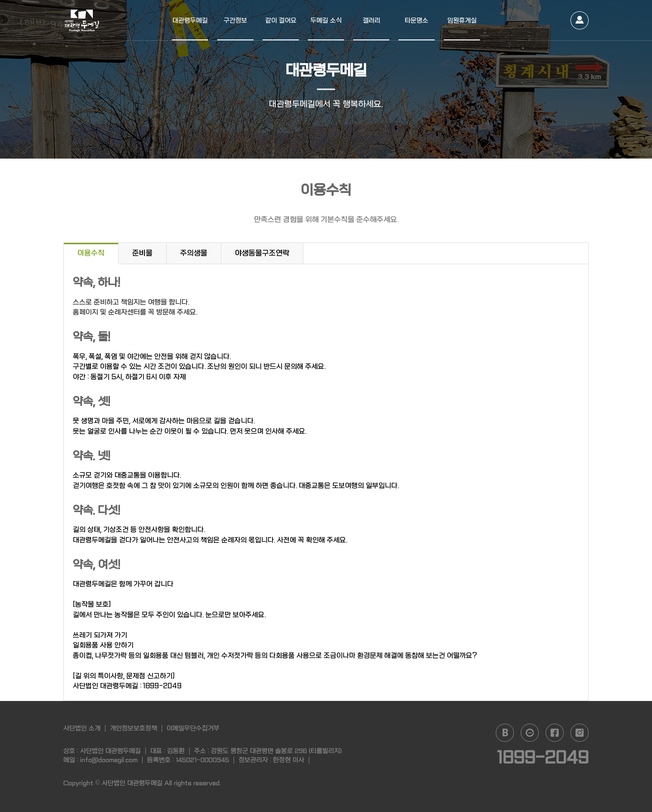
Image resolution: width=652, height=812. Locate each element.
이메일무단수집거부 (193, 728)
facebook (555, 733)
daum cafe (530, 733)
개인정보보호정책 (134, 728)
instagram (580, 733)
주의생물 (194, 253)
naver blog (505, 733)
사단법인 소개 (82, 728)
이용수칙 (91, 253)
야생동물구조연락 (262, 253)
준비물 (142, 253)
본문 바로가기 (0, 0)
